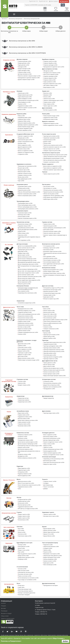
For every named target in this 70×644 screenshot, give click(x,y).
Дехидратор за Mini (23, 456)
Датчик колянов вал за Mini (25, 257)
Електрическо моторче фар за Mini (52, 290)
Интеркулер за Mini (23, 472)
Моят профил (54, 1)
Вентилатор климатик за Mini (25, 449)
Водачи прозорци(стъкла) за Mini (52, 557)
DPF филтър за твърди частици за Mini (28, 508)
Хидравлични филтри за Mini (25, 506)
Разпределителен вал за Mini (25, 309)
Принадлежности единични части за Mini (54, 67)
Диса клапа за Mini (23, 356)
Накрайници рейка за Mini (25, 118)
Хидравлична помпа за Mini (50, 118)
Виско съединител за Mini (50, 434)
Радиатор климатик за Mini (25, 473)
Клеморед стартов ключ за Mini (51, 248)
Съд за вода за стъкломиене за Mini (27, 579)
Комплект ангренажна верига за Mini (27, 218)
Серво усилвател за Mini (50, 82)
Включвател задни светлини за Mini (52, 251)
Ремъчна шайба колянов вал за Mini (53, 323)
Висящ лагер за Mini (23, 177)
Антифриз (46, 483)
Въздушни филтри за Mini (24, 499)
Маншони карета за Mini (24, 172)
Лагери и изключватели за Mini (26, 142)
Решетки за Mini (47, 552)
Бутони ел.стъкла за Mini (50, 265)
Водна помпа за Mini (23, 413)
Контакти (65, 1)
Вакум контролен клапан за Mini (26, 358)
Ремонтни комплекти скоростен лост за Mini (55, 147)
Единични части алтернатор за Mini (52, 387)
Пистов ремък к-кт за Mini (50, 188)
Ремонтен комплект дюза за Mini (52, 233)
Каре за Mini (21, 181)
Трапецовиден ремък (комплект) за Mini (28, 209)
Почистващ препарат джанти (25, 591)
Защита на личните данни (8, 618)
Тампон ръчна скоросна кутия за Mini (53, 145)
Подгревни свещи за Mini (24, 226)
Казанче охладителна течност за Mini (53, 442)
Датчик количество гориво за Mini (26, 278)
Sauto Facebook (3, 631)
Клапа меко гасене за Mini (25, 347)
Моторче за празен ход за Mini (51, 299)
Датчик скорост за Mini (24, 255)
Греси (19, 488)
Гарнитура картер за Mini (50, 353)
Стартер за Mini (22, 381)
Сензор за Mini (47, 143)
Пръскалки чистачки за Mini (25, 574)
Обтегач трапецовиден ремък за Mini (27, 207)
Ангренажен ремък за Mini (25, 186)
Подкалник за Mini (48, 544)
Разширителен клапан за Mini (25, 440)
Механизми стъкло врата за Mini (52, 553)
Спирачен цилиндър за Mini (50, 76)
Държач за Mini (47, 142)
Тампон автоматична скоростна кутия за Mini (55, 157)
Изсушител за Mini (23, 438)
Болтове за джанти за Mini (50, 110)
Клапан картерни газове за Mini (51, 373)
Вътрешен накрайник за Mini (25, 129)
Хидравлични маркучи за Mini (51, 124)
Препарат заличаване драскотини (27, 592)
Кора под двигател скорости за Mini (27, 553)
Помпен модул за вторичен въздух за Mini (29, 360)
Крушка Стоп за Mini (49, 534)
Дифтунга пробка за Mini (50, 338)
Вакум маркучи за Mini (49, 87)
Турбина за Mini (22, 345)
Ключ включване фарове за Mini (52, 262)
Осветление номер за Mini (25, 536)
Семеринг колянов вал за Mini (51, 328)
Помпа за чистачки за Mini (25, 576)
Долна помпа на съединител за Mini (52, 166)
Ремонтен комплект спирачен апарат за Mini (29, 76)
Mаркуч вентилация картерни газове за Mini (55, 375)
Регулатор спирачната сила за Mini (52, 84)
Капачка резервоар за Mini (50, 559)
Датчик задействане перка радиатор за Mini (29, 280)
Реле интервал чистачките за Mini (52, 260)
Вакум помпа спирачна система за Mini (28, 420)
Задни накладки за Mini (24, 71)
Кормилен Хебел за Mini (24, 121)
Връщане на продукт (6, 613)
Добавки (46, 488)
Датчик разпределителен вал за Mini (27, 260)
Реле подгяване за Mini (49, 256)
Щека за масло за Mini (49, 366)
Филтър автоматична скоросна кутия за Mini (55, 160)
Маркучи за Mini (47, 445)
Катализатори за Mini (23, 519)
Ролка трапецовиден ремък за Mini (27, 205)
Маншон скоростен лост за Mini (51, 149)
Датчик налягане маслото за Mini (26, 248)
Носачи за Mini (47, 97)
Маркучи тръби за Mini (24, 351)
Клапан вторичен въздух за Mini (26, 127)
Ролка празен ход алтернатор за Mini (53, 197)
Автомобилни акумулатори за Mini (27, 303)
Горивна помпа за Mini (49, 224)
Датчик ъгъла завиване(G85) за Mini (27, 246)
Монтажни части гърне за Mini (51, 516)
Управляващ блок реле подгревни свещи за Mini (29, 237)
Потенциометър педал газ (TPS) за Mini (53, 288)
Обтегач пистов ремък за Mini (51, 194)
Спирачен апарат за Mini (24, 72)
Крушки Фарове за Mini (49, 528)
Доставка (3, 608)
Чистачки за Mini (22, 568)
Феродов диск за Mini (23, 138)
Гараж (45, 11)
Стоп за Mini (21, 530)
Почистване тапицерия (24, 594)
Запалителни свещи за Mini (25, 224)
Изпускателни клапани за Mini (26, 318)
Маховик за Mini (22, 143)
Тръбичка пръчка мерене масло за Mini (53, 368)
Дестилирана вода (48, 485)
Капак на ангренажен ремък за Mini (27, 196)
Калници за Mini (22, 544)
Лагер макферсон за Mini (24, 102)
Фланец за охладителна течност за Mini (53, 454)
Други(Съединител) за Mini (25, 147)
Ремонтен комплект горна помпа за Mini (54, 170)
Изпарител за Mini (23, 436)
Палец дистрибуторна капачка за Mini (28, 230)
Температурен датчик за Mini (25, 249)
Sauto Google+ (12, 631)
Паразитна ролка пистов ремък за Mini (53, 192)
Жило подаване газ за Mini (25, 349)
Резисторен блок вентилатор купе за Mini (54, 462)
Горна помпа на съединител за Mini (52, 168)
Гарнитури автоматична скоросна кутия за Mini (55, 155)
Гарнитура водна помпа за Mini (51, 413)
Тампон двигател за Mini (50, 363)
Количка (67, 11)
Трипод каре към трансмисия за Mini (27, 166)
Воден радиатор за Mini (24, 468)
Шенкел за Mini (22, 110)
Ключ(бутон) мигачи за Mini (50, 258)
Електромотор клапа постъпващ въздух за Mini (30, 445)
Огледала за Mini (48, 548)
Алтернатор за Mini (48, 381)
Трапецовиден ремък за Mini (25, 203)
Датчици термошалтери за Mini (51, 440)
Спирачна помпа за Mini (49, 80)
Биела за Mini (47, 309)
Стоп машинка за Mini (49, 246)
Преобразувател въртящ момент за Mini (54, 158)
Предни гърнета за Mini (24, 514)
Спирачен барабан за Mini (50, 63)
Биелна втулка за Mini (49, 312)
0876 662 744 (44, 1)
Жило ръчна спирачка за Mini (51, 75)
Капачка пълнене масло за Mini (51, 372)
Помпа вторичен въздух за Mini (51, 116)
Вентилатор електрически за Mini (52, 438)
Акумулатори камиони (24, 400)
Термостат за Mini (48, 447)
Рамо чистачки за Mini (24, 570)
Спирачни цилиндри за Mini (50, 65)
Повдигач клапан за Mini (24, 321)
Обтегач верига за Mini (24, 216)
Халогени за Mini (22, 534)
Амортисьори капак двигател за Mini (53, 555)
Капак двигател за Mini (24, 546)
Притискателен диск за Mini (25, 140)
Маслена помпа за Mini (24, 418)
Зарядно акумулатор (49, 398)
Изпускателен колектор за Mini (26, 325)
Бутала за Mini (47, 325)
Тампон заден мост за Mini (50, 106)
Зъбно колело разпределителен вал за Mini (29, 314)
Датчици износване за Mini (25, 74)
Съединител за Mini (23, 154)
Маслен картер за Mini (49, 364)
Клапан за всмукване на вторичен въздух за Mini (55, 276)
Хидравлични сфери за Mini (25, 106)
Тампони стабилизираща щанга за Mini (53, 100)
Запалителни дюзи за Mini (50, 226)
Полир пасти (21, 585)
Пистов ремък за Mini (49, 186)
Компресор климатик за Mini (25, 434)
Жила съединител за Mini (24, 145)
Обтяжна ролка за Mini (24, 188)
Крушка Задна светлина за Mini (51, 532)
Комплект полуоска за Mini (25, 173)
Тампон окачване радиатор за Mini (52, 453)
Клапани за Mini (22, 334)
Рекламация (4, 610)
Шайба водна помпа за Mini (50, 199)
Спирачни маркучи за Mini (50, 78)
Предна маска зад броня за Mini (26, 557)
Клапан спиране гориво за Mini (51, 271)
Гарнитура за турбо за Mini (25, 353)
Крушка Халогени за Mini (50, 530)
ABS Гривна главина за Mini (50, 86)
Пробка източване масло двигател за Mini (54, 370)
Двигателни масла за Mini (24, 481)
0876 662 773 (34, 1)
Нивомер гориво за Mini (49, 295)
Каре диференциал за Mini (25, 179)
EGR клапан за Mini (48, 230)
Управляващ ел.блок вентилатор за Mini (54, 458)
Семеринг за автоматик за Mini (51, 162)
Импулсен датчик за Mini (24, 284)
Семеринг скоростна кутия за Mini (52, 151)
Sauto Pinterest (21, 631)
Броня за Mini (21, 548)
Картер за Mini (47, 333)
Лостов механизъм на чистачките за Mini (28, 577)
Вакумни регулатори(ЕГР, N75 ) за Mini (53, 270)
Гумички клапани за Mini (24, 330)
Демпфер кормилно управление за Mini (28, 125)
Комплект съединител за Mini (25, 136)
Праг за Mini (21, 552)
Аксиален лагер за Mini (24, 149)
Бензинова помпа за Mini (24, 425)
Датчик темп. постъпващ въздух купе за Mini (29, 271)
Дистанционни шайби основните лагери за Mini (55, 319)
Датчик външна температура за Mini (27, 259)
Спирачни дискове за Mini (24, 61)
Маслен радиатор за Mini (24, 475)
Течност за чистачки (48, 487)
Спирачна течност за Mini (50, 481)
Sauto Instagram (26, 631)
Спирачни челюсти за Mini (50, 61)
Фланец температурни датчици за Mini (53, 449)
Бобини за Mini (22, 231)
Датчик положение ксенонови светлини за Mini (30, 276)
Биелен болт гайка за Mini (50, 314)
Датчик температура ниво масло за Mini (28, 264)
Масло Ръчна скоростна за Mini (26, 483)
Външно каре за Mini (23, 168)
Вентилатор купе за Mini (49, 460)
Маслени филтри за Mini (24, 505)
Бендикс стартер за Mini (24, 385)
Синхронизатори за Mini (49, 140)
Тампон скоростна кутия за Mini (51, 174)
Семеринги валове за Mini (50, 344)
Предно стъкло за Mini (24, 550)
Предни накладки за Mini (24, 69)
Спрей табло (21, 587)
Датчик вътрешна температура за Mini (28, 269)
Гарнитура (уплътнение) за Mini (51, 136)
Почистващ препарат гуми (25, 589)
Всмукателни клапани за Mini (25, 316)
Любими (56, 11)
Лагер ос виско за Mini (49, 443)
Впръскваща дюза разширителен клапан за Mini (29, 451)
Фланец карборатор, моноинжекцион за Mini (55, 228)
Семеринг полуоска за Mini (25, 175)
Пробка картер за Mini (49, 336)
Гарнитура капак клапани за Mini (52, 348)
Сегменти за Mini (48, 327)
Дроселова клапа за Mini (24, 343)
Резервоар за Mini (23, 559)
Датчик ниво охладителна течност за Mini (28, 273)
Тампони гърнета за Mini (50, 514)
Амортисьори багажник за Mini (51, 546)
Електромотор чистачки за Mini (26, 572)
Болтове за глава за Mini (24, 327)
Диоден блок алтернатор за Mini (52, 385)
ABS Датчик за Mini (48, 71)
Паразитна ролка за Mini (24, 190)
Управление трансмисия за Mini (51, 138)
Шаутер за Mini (22, 383)
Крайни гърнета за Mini (24, 518)
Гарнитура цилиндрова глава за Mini (53, 346)
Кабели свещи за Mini (23, 233)
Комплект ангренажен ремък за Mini (27, 194)
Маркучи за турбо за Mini (24, 354)
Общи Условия (58, 638)
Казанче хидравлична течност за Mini (53, 125)
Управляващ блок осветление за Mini (27, 293)
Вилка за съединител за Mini (25, 151)
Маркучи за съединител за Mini (26, 152)
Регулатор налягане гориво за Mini (52, 231)
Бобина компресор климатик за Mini (27, 458)
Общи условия (5, 615)
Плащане (3, 605)
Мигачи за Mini (22, 532)
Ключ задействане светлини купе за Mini (54, 264)
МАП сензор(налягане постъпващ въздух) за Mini (29, 267)
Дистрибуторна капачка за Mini (26, 228)
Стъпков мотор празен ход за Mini (52, 293)
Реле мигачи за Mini (48, 249)
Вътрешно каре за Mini (24, 170)
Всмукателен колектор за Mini (26, 323)
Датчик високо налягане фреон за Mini (28, 442)
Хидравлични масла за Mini (25, 487)
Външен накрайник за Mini (25, 130)
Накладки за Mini (22, 67)
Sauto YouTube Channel (16, 631)
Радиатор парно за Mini (24, 470)
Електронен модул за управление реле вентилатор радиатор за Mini (28, 288)
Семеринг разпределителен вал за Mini (28, 332)
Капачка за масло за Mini (50, 561)
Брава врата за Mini (48, 297)
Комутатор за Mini (22, 235)
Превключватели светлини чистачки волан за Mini (55, 254)
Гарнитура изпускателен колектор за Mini (54, 351)
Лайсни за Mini (47, 550)
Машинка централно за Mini (50, 291)
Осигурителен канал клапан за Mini (27, 319)
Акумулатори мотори (23, 398)
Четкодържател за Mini (49, 388)
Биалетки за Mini (48, 93)
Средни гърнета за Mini (24, 516)
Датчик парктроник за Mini (25, 282)
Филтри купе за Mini (23, 503)
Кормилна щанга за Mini (24, 119)
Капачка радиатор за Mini (50, 451)
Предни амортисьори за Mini (25, 95)
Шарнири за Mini (48, 95)
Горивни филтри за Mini (24, 501)
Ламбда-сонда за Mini (23, 253)
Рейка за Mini (21, 116)
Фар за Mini (21, 528)
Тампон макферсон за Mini (25, 99)
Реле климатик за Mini (24, 291)
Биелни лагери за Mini (49, 310)
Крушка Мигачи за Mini (49, 536)
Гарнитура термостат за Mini (51, 358)
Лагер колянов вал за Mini (50, 316)
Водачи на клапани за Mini (25, 328)
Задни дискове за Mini (24, 65)
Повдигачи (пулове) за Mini (25, 312)
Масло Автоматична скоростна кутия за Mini (29, 485)
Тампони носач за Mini (49, 99)
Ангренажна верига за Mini (25, 213)
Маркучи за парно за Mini (50, 464)
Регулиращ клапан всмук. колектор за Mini (54, 273)
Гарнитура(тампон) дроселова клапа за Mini (55, 342)
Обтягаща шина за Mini (24, 215)
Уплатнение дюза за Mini (50, 355)
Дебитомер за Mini (23, 251)
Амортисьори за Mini (23, 93)
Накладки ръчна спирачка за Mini (52, 73)
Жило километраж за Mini (50, 564)
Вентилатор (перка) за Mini (50, 436)
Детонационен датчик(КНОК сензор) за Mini (29, 262)
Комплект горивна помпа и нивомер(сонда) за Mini (55, 236)
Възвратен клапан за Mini (24, 454)
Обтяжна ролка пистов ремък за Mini (53, 190)
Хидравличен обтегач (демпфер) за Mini (54, 196)
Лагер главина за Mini (49, 104)
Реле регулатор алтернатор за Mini (52, 383)
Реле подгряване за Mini (24, 240)
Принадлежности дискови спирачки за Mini (29, 78)
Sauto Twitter (7, 631)
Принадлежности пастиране (51, 585)
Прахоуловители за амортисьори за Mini (28, 100)
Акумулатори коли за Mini (24, 402)
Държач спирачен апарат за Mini (26, 80)
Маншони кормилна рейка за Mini (26, 123)
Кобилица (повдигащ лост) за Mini (27, 310)
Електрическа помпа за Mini (50, 119)
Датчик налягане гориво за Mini (26, 275)
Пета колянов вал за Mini (50, 318)
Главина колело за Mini (49, 102)
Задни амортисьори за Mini (25, 97)
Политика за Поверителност (11, 641)
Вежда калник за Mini (23, 555)
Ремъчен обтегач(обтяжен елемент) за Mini (29, 192)
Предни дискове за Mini (24, 63)
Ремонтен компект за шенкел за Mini (27, 108)
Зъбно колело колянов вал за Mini (52, 321)
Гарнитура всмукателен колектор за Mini (54, 349)
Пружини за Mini (22, 104)
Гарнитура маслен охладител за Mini (53, 357)
